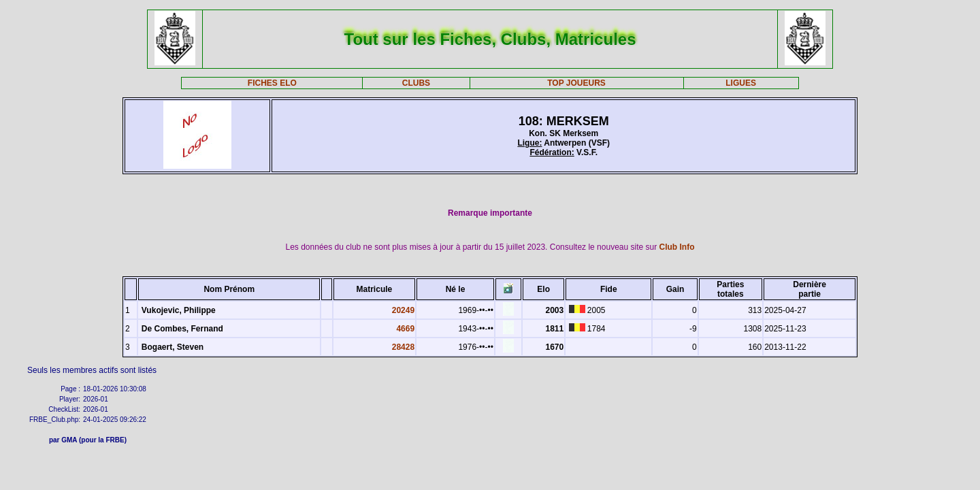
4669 (405, 329)
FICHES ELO (272, 83)
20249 (403, 310)
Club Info (677, 247)
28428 (403, 347)
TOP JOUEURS (576, 83)
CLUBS (416, 83)
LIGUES (741, 83)
